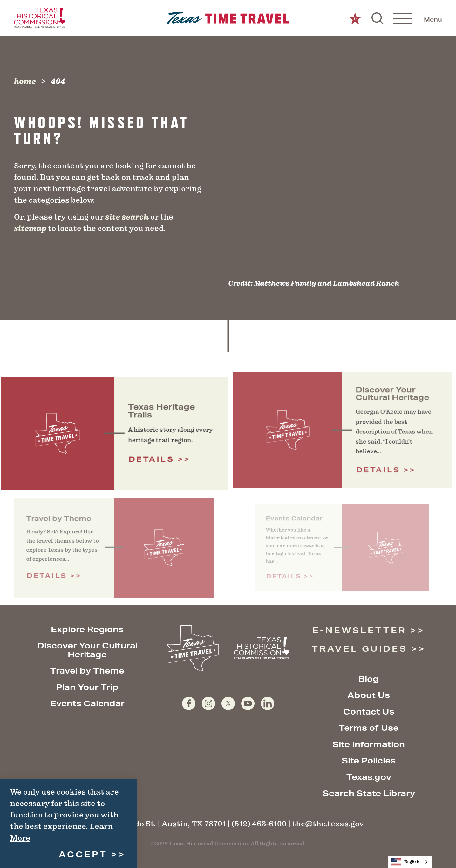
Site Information (369, 744)
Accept (83, 854)
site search (127, 217)
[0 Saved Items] (355, 18)
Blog (369, 679)
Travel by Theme (87, 671)
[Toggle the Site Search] (378, 18)
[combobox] (410, 862)
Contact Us (369, 712)
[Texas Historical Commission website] (39, 18)
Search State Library (369, 793)
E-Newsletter (359, 630)
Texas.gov (369, 777)
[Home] (228, 18)
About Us (369, 695)
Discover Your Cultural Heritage (87, 650)
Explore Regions (87, 629)
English (405, 862)
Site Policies (369, 760)
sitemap (30, 228)
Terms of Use (369, 728)
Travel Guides (360, 649)
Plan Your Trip (87, 687)
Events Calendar (87, 703)
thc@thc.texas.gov (328, 824)
